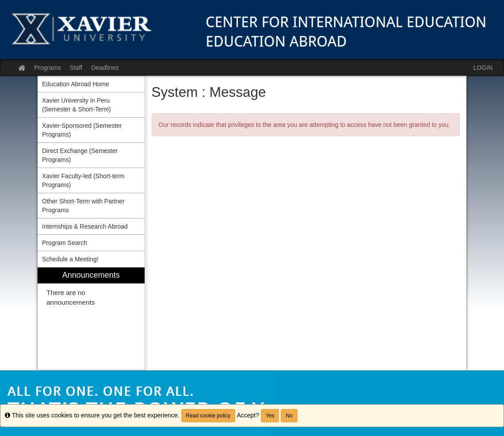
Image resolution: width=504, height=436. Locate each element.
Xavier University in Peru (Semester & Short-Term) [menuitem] (76, 105)
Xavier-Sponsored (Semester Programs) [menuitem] (82, 130)
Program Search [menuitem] (65, 243)
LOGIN (483, 68)
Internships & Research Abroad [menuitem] (85, 226)
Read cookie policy (208, 416)
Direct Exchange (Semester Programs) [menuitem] (80, 155)
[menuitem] (91, 319)
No (289, 416)
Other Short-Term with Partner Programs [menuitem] (83, 206)
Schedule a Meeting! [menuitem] (70, 259)
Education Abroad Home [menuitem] (76, 84)
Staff (76, 68)
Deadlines (105, 68)
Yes (270, 416)
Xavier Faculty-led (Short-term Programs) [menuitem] (83, 180)
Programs (48, 68)
